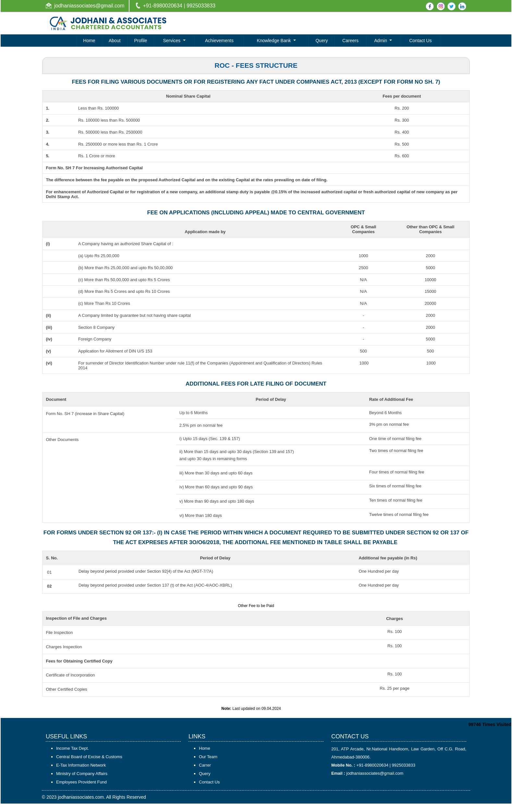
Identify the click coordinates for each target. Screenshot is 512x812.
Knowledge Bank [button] (274, 41)
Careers (350, 41)
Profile (141, 41)
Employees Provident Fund (81, 790)
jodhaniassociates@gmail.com (89, 6)
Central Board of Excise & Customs (89, 765)
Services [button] (172, 41)
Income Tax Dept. (73, 757)
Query (322, 41)
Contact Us (420, 41)
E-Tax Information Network (81, 774)
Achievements (219, 41)
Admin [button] (381, 41)
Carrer (205, 774)
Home (89, 41)
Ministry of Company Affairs (82, 782)
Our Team (208, 765)
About (115, 41)
